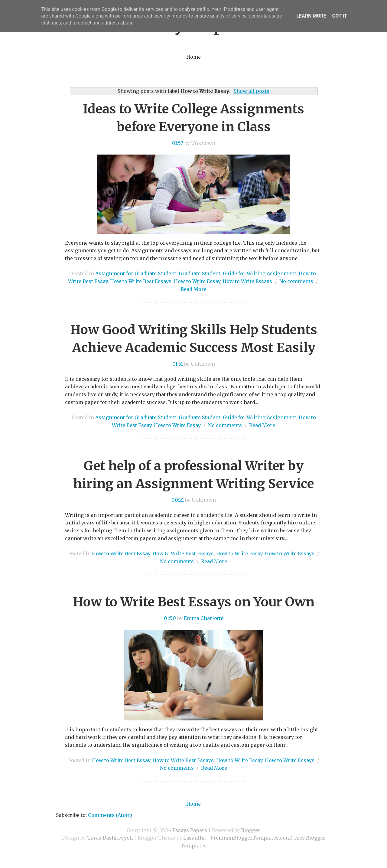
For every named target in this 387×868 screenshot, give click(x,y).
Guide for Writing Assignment (260, 273)
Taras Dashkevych (110, 838)
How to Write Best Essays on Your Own (194, 602)
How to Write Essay (197, 281)
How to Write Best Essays (141, 281)
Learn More (311, 16)
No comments (296, 281)
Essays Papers (190, 830)
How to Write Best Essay (121, 553)
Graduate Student (200, 273)
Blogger (251, 830)
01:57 (178, 143)
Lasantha (194, 838)
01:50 (170, 618)
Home (193, 57)
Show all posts (252, 91)
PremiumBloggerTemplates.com (250, 838)
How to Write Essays (247, 281)
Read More (193, 289)
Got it (339, 16)
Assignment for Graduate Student (136, 273)
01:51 (178, 364)
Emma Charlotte (204, 618)
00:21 (178, 500)
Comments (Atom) (110, 815)
